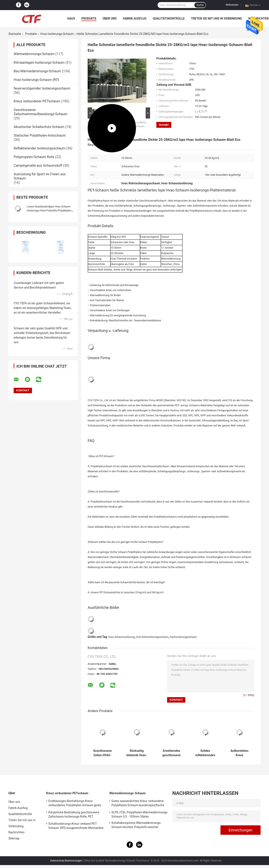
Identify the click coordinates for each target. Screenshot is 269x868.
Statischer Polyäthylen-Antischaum (40, 135)
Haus (71, 18)
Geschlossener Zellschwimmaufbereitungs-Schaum (41, 112)
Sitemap (14, 838)
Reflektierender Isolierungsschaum (40, 148)
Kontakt (164, 125)
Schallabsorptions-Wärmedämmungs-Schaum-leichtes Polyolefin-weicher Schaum (136, 826)
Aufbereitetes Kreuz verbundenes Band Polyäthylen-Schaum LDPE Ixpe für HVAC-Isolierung (239, 753)
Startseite (15, 34)
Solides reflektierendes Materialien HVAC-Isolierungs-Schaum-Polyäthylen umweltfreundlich (205, 753)
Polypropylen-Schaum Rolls (34, 157)
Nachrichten (16, 832)
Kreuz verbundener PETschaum (37, 101)
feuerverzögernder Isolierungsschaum (42, 88)
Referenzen (232, 5)
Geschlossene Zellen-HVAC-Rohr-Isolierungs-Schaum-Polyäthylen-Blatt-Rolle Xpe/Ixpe (102, 753)
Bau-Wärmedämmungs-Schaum (37, 71)
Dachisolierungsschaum (183, 637)
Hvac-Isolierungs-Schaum (57, 34)
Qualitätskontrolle (169, 18)
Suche (200, 5)
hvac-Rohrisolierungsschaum (152, 637)
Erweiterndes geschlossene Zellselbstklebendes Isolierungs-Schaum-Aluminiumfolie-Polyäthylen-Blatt (171, 753)
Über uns (110, 18)
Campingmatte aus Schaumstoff (38, 166)
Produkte (89, 18)
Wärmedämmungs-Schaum (34, 54)
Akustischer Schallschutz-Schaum (39, 127)
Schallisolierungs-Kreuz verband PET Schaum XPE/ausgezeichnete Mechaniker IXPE (76, 826)
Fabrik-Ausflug (135, 18)
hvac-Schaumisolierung (121, 637)
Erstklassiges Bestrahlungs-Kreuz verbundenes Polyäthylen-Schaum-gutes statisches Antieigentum (75, 804)
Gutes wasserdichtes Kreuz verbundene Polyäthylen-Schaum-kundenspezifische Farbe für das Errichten (138, 804)
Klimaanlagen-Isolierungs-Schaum (39, 63)
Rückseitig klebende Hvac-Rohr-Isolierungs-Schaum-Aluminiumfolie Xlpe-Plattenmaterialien (137, 753)
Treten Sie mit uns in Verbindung (217, 18)
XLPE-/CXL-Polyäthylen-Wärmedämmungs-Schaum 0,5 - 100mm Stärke (140, 814)
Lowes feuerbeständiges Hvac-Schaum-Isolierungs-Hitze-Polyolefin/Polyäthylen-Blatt (49, 211)
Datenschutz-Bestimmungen (66, 861)
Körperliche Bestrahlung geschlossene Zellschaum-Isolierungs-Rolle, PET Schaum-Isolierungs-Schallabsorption (74, 815)
